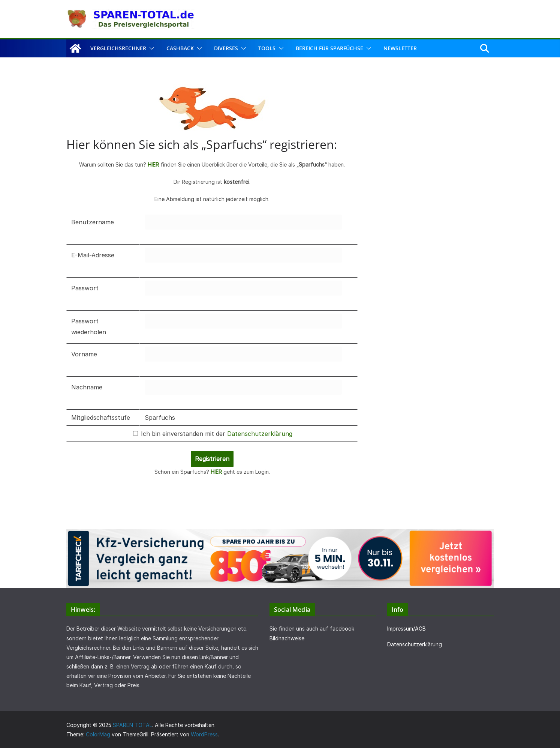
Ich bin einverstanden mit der (213, 434)
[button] (150, 48)
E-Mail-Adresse (93, 255)
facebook (342, 629)
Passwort (85, 288)
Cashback (180, 48)
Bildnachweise (287, 638)
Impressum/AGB (407, 629)
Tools (267, 48)
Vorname (84, 354)
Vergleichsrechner (118, 48)
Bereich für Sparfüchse (329, 48)
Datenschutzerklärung (260, 434)
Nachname (87, 387)
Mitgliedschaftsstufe (101, 418)
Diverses (226, 48)
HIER (153, 164)
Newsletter (400, 48)
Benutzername (93, 222)
